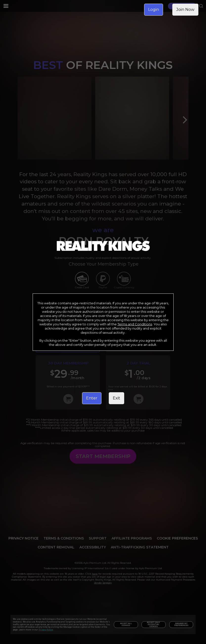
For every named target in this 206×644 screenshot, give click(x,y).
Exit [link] (116, 398)
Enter (92, 398)
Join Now (185, 10)
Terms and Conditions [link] (135, 324)
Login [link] (154, 10)
